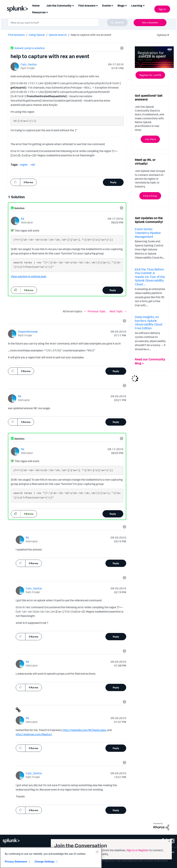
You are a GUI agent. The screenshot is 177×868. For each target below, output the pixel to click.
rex (33, 164)
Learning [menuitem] (137, 6)
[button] (121, 49)
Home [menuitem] (36, 6)
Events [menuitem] (106, 6)
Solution (19, 208)
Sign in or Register (138, 850)
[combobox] (68, 22)
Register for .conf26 (150, 75)
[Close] (97, 852)
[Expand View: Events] (112, 5)
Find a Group (150, 196)
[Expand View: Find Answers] (97, 5)
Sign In (162, 9)
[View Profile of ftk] (23, 219)
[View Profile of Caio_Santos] (29, 64)
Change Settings (45, 862)
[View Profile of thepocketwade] (28, 332)
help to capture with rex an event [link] (91, 35)
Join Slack (150, 139)
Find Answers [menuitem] (87, 6)
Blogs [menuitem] (121, 6)
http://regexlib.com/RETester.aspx (84, 730)
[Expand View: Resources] (47, 12)
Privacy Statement (16, 862)
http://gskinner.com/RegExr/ (34, 734)
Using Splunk (37, 35)
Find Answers (16, 35)
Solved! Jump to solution (29, 48)
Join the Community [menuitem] (59, 6)
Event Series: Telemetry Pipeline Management (148, 233)
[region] (51, 858)
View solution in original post (29, 276)
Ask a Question (150, 22)
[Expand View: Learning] (144, 5)
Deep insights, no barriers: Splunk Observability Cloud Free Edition (149, 322)
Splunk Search (58, 35)
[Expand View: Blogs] (126, 5)
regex (24, 164)
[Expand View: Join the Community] (73, 5)
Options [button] (161, 35)
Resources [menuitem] (39, 12)
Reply (113, 182)
